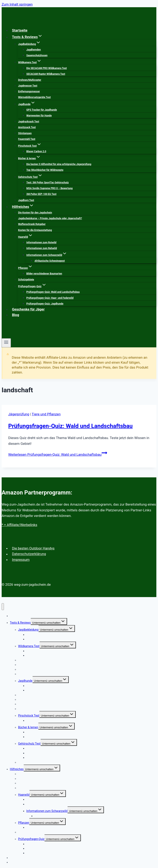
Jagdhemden (34, 50)
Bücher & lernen (28, 727)
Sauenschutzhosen (37, 55)
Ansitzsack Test (27, 127)
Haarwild (24, 795)
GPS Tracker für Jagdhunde (42, 110)
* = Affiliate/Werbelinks (19, 525)
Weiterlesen (58, 454)
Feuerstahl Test (27, 139)
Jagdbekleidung (28, 630)
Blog (16, 315)
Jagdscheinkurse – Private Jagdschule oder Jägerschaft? (50, 218)
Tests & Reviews (20, 623)
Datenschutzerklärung (29, 554)
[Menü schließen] (3, 607)
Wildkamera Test (29, 646)
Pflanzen (24, 823)
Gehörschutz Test (29, 744)
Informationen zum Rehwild (42, 248)
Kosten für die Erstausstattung (35, 230)
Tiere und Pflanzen (46, 414)
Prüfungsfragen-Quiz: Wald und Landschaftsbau (53, 292)
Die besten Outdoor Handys (33, 548)
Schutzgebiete (26, 280)
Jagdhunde (25, 681)
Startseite (20, 30)
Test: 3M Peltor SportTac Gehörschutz (48, 183)
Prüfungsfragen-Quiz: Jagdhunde (45, 304)
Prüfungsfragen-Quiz (31, 839)
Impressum (21, 560)
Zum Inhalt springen (17, 4)
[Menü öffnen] (6, 343)
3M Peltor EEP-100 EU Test (41, 194)
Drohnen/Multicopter (30, 80)
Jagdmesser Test (28, 86)
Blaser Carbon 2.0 (36, 151)
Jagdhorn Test (26, 200)
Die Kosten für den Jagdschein (35, 213)
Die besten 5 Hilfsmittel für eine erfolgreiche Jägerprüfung (59, 164)
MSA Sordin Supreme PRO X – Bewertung (49, 188)
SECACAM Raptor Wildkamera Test (46, 74)
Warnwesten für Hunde (39, 116)
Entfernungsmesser (29, 91)
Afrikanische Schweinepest (50, 261)
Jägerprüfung (19, 414)
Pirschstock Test (29, 716)
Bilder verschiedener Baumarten (44, 274)
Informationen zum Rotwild (41, 242)
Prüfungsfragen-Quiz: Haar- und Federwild (50, 298)
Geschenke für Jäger (28, 309)
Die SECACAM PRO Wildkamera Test (47, 68)
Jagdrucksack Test (29, 122)
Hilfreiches (17, 769)
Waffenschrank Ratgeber (32, 224)
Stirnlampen (25, 133)
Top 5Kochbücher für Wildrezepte (45, 170)
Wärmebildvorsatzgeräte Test (34, 97)
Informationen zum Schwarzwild (47, 811)
